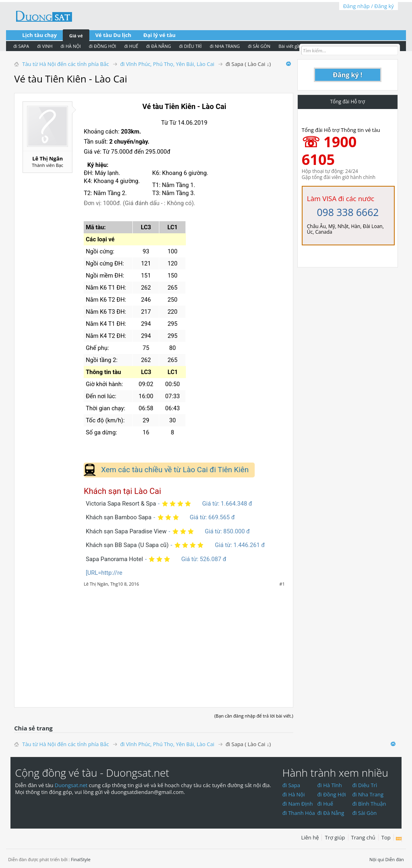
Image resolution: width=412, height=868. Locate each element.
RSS (399, 839)
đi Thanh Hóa (299, 813)
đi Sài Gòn (364, 813)
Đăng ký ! (347, 75)
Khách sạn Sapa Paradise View (126, 531)
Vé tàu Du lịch (113, 35)
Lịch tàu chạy (39, 35)
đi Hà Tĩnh (330, 785)
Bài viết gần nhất (296, 46)
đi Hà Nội (294, 794)
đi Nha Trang (368, 794)
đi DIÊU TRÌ (190, 46)
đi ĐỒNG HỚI (103, 46)
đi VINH (45, 46)
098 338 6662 (348, 212)
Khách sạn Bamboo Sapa (118, 517)
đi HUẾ (131, 46)
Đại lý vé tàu (159, 35)
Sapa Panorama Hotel (114, 559)
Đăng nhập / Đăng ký (369, 6)
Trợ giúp (335, 837)
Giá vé (76, 36)
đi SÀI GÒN (259, 46)
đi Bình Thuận (369, 804)
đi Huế (325, 804)
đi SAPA (21, 46)
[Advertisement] (154, 643)
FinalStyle (81, 859)
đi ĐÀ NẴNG (159, 46)
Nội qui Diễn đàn (387, 859)
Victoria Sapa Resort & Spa (121, 504)
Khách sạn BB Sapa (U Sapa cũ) (127, 545)
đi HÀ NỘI (71, 46)
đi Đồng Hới (332, 794)
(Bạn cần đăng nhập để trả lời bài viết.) (254, 716)
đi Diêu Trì (365, 785)
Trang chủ (363, 837)
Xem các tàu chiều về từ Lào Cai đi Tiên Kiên (175, 470)
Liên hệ (310, 837)
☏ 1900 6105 (329, 151)
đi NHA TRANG (225, 46)
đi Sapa (291, 785)
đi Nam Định (298, 804)
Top (386, 837)
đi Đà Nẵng (331, 813)
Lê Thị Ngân (47, 158)
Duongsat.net (72, 785)
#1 (282, 584)
